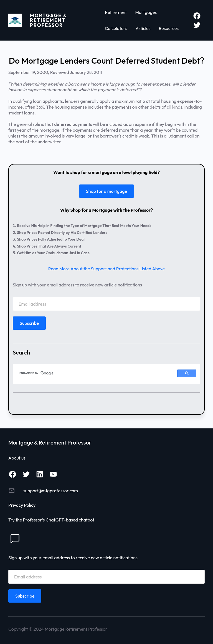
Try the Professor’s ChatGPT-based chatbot (51, 520)
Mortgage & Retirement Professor (48, 20)
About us (17, 458)
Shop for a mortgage (106, 191)
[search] (94, 373)
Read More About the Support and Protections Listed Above (106, 269)
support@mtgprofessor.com (51, 491)
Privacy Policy (22, 505)
